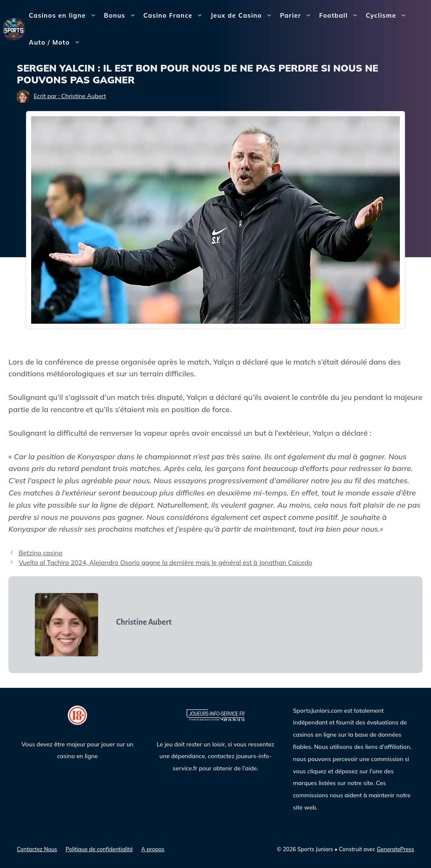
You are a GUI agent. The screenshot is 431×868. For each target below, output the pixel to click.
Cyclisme (388, 16)
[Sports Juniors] (14, 28)
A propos (153, 849)
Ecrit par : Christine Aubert (70, 96)
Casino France (175, 16)
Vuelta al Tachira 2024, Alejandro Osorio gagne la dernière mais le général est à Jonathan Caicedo (165, 563)
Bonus (122, 16)
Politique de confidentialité (99, 849)
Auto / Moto (57, 43)
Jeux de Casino (243, 16)
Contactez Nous (37, 849)
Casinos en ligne (65, 16)
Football (341, 16)
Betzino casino (40, 553)
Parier (298, 16)
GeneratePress (395, 849)
